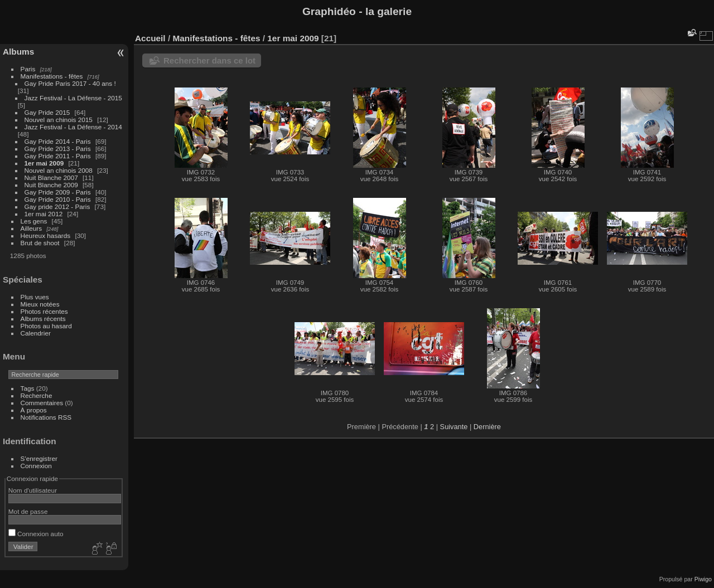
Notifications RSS (46, 417)
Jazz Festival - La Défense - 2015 (73, 98)
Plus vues (35, 297)
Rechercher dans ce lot (209, 60)
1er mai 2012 (44, 214)
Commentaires (42, 403)
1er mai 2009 (44, 163)
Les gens (34, 221)
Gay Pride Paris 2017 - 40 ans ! (70, 83)
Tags (28, 388)
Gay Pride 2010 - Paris (58, 199)
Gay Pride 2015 (47, 112)
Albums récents (43, 319)
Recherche (37, 395)
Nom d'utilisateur (33, 490)
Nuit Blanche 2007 (51, 178)
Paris (28, 69)
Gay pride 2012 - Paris (57, 206)
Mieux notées (40, 304)
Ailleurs (32, 228)
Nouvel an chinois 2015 (59, 120)
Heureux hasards (46, 235)
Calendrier (36, 333)
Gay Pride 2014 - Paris (58, 141)
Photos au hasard (46, 326)
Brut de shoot (40, 243)
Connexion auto (36, 534)
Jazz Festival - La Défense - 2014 (73, 127)
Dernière (487, 427)
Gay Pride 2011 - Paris (58, 156)
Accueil (150, 38)
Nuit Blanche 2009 (51, 185)
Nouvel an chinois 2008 (59, 170)
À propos (34, 410)
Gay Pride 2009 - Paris (58, 192)
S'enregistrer (39, 458)
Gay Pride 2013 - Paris (58, 149)
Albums (18, 52)
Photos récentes (44, 311)
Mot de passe (28, 511)
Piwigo (703, 579)
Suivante (454, 427)
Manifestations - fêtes (52, 76)
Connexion (36, 466)
